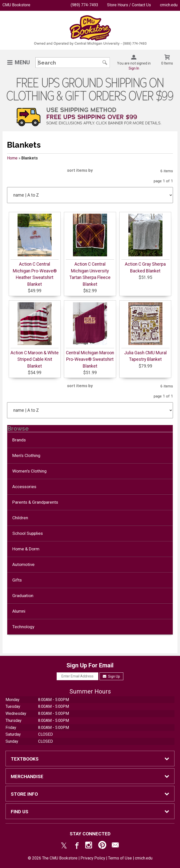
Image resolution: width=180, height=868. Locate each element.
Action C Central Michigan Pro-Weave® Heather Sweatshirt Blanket (35, 274)
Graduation (23, 596)
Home (12, 158)
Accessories (24, 487)
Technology (23, 627)
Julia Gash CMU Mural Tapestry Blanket (145, 356)
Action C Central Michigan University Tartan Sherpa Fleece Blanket (90, 274)
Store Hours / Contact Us (129, 5)
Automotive (23, 564)
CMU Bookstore (16, 5)
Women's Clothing (29, 471)
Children (20, 518)
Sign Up (111, 676)
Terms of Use (120, 858)
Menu (22, 62)
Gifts (17, 580)
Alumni (19, 611)
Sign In (134, 68)
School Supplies (28, 533)
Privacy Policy (93, 858)
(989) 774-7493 (84, 5)
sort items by (80, 170)
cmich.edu (169, 5)
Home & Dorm (26, 549)
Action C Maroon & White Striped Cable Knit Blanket (35, 359)
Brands (19, 440)
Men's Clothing (26, 455)
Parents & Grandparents (35, 502)
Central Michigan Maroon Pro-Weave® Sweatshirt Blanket (90, 359)
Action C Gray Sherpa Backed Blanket (145, 267)
